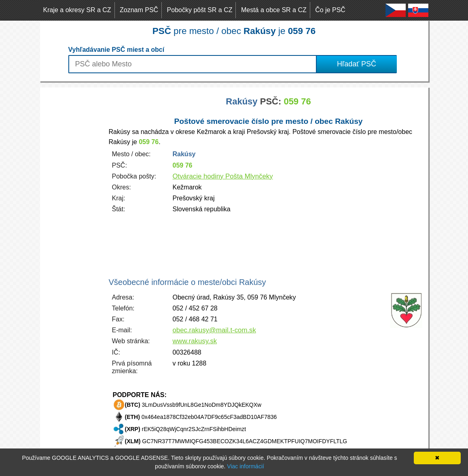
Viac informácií (246, 466)
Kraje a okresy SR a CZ (77, 10)
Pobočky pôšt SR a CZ (200, 10)
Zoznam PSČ (139, 10)
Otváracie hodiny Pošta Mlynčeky (223, 176)
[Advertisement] (72, 209)
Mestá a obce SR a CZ (274, 10)
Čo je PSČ (330, 10)
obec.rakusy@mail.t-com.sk (214, 330)
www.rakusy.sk (195, 341)
